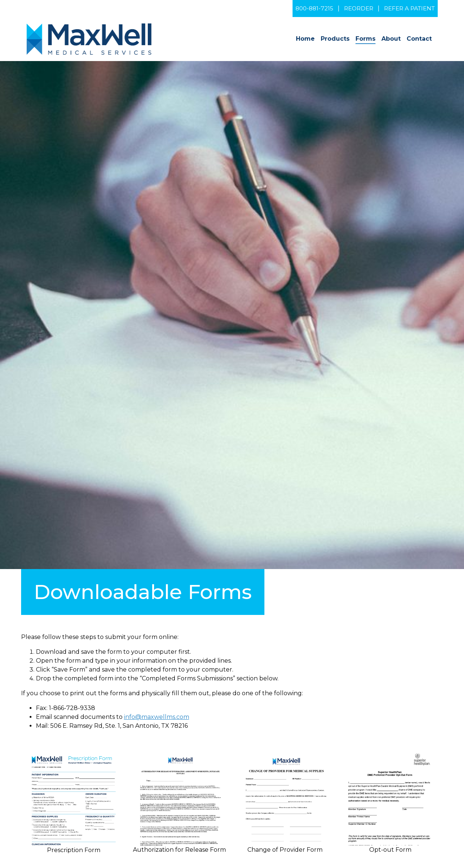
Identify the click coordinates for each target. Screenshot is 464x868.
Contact (419, 39)
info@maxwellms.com (157, 717)
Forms (365, 39)
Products (335, 39)
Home (305, 39)
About (391, 39)
